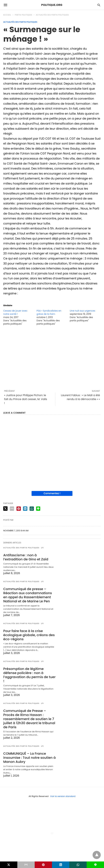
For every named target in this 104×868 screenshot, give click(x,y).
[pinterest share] (19, 509)
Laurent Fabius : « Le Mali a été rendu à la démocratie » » (80, 397)
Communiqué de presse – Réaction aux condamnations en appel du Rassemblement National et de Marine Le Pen (28, 595)
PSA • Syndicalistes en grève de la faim (49, 312)
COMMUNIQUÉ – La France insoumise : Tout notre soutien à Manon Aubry (29, 758)
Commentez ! (52, 493)
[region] (52, 357)
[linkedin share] (25, 509)
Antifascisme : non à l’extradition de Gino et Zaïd (26, 557)
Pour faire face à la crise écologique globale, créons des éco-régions (29, 635)
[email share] (12, 509)
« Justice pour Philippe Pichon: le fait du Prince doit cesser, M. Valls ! (26, 399)
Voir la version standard (63, 796)
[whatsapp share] (32, 509)
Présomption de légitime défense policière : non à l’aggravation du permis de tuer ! (29, 675)
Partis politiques (24, 15)
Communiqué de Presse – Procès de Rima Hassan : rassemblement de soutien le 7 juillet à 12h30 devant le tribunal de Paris (29, 719)
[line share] (38, 509)
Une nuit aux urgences (83, 311)
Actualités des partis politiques (52, 15)
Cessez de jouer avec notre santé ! (15, 312)
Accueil (7, 15)
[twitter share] (5, 509)
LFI (42, 548)
